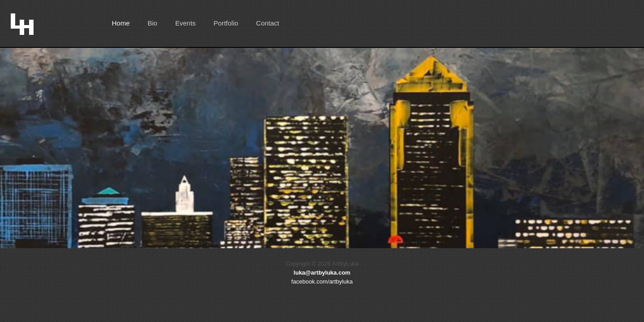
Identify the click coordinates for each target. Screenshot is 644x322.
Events (186, 23)
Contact (268, 23)
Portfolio (226, 23)
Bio (153, 23)
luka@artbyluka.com (322, 273)
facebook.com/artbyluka (322, 282)
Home (121, 23)
